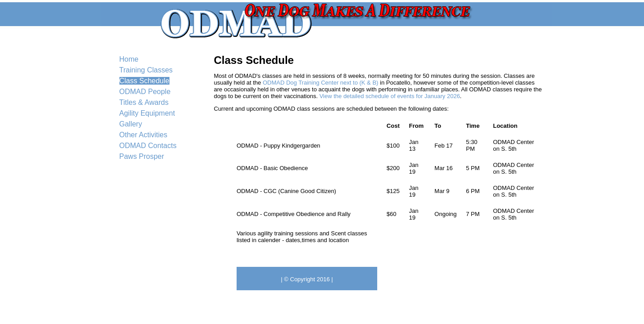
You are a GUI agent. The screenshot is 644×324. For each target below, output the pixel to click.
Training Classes (146, 70)
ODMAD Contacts (148, 146)
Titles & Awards (144, 102)
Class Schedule (144, 81)
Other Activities (144, 135)
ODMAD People (145, 92)
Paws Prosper (142, 156)
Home (129, 59)
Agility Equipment (147, 113)
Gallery (131, 124)
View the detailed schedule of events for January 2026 (390, 96)
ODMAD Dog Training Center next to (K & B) (320, 83)
